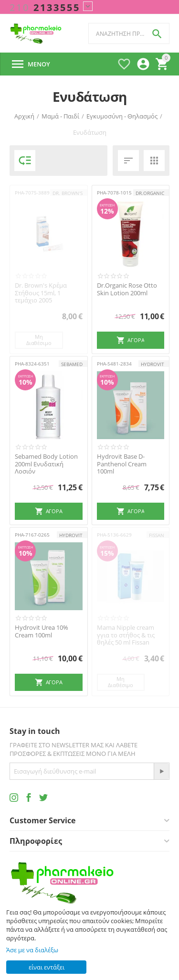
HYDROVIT (153, 364)
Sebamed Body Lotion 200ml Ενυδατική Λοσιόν (46, 464)
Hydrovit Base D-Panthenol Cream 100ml (122, 464)
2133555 (45, 8)
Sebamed (72, 364)
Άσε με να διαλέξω (32, 950)
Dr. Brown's (68, 193)
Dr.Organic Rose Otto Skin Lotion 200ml (127, 289)
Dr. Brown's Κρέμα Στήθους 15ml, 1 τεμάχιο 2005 (41, 293)
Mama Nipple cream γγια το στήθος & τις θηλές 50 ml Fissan (126, 635)
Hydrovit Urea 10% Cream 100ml (42, 631)
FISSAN (157, 535)
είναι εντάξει (47, 967)
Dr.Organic (150, 193)
